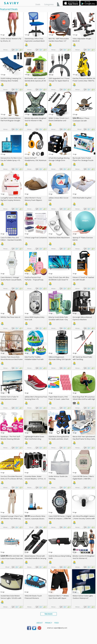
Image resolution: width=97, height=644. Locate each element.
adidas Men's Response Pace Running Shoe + (36, 398)
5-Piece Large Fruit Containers (36, 238)
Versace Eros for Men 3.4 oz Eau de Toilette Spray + (11, 159)
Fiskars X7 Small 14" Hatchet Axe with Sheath (83, 279)
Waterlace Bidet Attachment (59, 238)
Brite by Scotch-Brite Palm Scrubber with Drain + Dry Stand (58, 320)
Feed (57, 623)
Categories (49, 4)
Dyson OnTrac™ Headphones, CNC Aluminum (36, 159)
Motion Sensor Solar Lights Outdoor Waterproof (83, 597)
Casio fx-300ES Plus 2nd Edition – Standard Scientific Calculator (11, 240)
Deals (38, 4)
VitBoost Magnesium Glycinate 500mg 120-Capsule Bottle (60, 359)
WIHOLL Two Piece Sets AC (11, 317)
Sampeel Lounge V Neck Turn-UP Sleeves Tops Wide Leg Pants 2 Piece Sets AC (12, 518)
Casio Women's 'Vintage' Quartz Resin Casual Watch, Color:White (11, 280)
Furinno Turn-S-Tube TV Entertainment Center (9, 398)
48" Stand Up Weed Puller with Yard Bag (82, 358)
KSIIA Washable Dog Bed (82, 198)
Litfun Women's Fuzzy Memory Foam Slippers (33, 199)
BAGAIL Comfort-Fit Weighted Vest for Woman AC (83, 557)
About (40, 623)
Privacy (48, 623)
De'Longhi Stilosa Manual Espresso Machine (82, 318)
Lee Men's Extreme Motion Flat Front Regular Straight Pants (11, 121)
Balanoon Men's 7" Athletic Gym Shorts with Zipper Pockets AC (59, 598)
